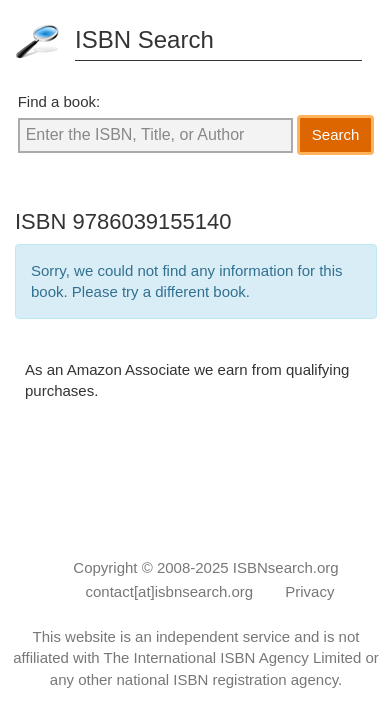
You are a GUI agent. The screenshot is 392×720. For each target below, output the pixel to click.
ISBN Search (144, 39)
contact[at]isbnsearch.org (170, 591)
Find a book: (59, 101)
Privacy (309, 591)
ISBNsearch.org (286, 567)
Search (336, 134)
